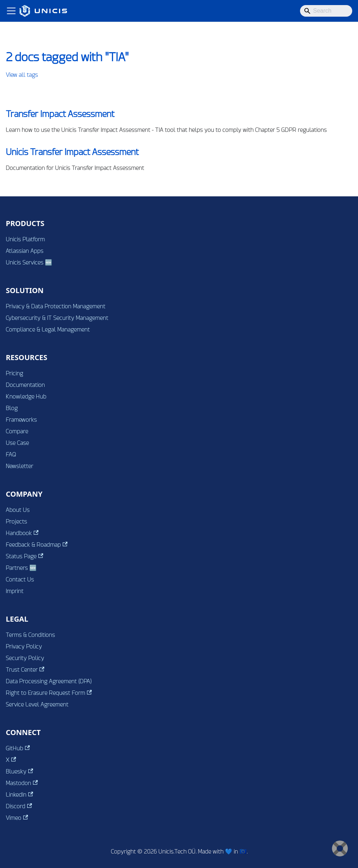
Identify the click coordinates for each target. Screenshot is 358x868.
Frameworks (21, 420)
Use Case (17, 443)
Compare (17, 431)
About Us (18, 510)
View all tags (22, 75)
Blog (12, 408)
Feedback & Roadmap (37, 545)
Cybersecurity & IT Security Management (57, 318)
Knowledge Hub (26, 397)
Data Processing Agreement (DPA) (49, 681)
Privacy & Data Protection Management (56, 306)
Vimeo (17, 818)
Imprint (15, 591)
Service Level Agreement (37, 704)
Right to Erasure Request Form (49, 693)
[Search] (326, 11)
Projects (16, 521)
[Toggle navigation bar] (11, 11)
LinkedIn (19, 795)
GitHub (18, 748)
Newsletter (20, 466)
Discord (19, 806)
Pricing (14, 373)
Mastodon (22, 783)
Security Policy (25, 658)
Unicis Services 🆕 (29, 262)
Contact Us (20, 579)
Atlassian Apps (25, 251)
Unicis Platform (25, 239)
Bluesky (19, 771)
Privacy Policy (24, 646)
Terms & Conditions (30, 635)
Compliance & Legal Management (48, 329)
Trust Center (25, 670)
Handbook (22, 533)
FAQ (11, 454)
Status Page (24, 556)
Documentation (25, 385)
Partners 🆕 (21, 568)
